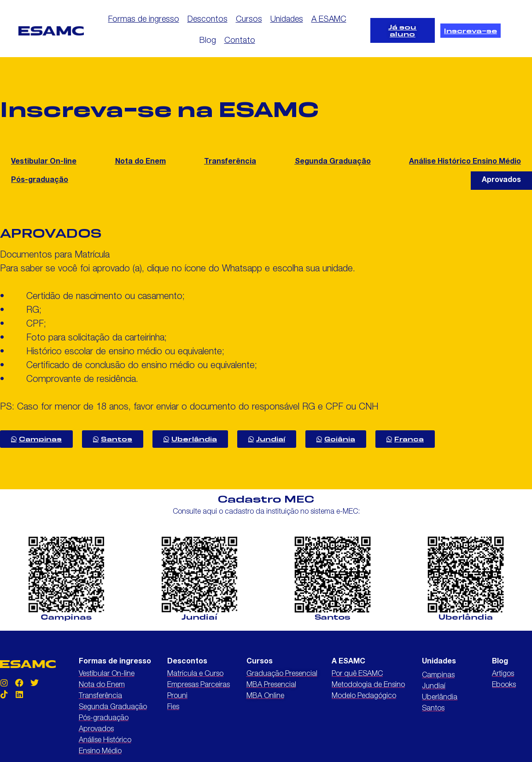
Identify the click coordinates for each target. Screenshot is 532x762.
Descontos (208, 20)
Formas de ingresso (144, 20)
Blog (208, 41)
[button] (501, 181)
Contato (240, 41)
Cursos (249, 20)
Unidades (287, 20)
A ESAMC (329, 20)
